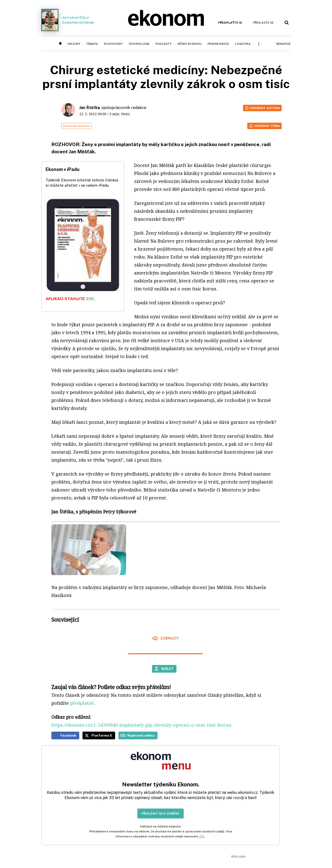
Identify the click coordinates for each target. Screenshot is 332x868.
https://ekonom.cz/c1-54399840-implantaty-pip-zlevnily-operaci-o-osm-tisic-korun (141, 725)
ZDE (90, 299)
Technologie (139, 44)
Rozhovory (113, 44)
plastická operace (76, 126)
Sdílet (167, 669)
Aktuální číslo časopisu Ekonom (68, 20)
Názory (74, 44)
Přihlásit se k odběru (161, 814)
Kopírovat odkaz (141, 735)
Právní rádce (218, 44)
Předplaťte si (230, 23)
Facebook (68, 735)
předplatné (82, 703)
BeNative (284, 44)
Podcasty (164, 44)
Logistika (243, 44)
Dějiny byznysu (190, 44)
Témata (92, 44)
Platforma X (102, 735)
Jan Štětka (89, 108)
